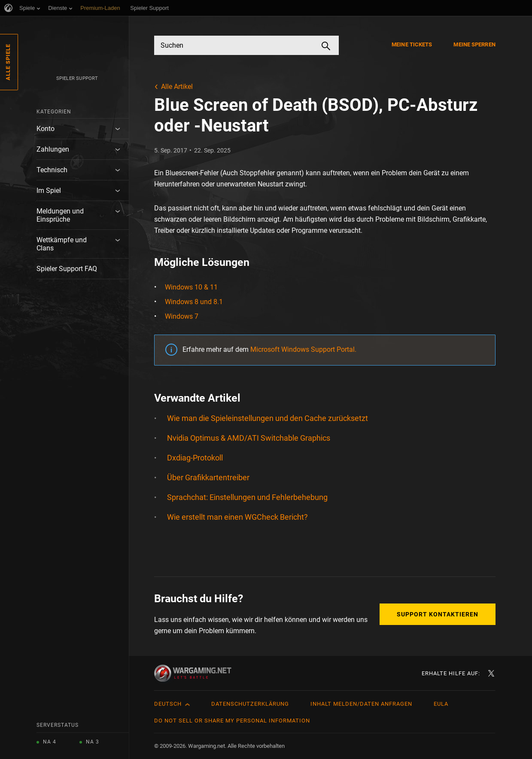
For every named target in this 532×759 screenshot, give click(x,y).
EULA (441, 704)
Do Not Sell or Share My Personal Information (232, 721)
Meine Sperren (474, 44)
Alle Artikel (177, 87)
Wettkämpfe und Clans (62, 244)
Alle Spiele (8, 62)
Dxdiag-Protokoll (195, 458)
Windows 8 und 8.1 (194, 302)
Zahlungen (53, 149)
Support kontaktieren (438, 614)
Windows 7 (182, 316)
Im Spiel (49, 191)
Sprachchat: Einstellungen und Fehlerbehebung (247, 497)
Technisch (52, 170)
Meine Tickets (412, 44)
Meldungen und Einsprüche (60, 215)
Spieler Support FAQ (67, 269)
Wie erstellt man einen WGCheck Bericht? (237, 517)
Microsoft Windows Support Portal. (303, 349)
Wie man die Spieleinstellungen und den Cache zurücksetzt (268, 418)
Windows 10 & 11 (191, 287)
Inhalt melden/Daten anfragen (361, 704)
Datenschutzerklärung (250, 704)
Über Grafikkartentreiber (208, 477)
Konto (46, 129)
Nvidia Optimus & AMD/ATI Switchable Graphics (249, 438)
